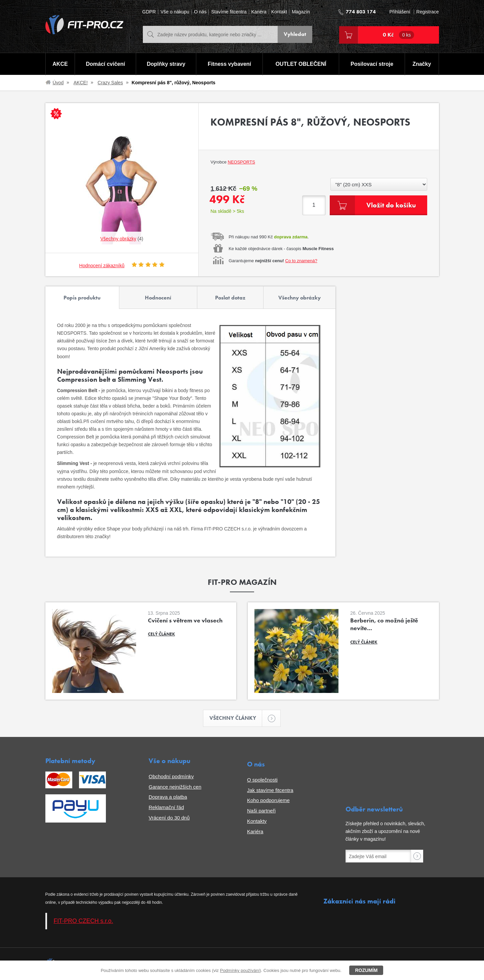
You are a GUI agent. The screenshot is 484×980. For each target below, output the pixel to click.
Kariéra (259, 12)
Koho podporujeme (268, 800)
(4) (122, 239)
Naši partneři (261, 811)
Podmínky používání (240, 970)
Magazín (301, 12)
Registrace (428, 12)
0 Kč (399, 35)
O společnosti (262, 780)
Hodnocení (158, 298)
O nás (200, 12)
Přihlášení (400, 12)
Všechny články (236, 718)
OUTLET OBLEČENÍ (301, 64)
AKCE (60, 64)
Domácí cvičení (105, 64)
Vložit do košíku (391, 205)
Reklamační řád (166, 807)
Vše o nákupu (175, 12)
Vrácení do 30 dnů (169, 818)
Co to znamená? (301, 261)
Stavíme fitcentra (229, 12)
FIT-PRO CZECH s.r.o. (84, 921)
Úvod (58, 83)
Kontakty (257, 821)
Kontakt (279, 12)
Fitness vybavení (229, 64)
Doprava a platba (168, 797)
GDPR (149, 12)
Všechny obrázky (299, 298)
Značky (422, 64)
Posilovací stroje (372, 64)
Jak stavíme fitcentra (270, 790)
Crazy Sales (110, 83)
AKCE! (81, 83)
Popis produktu (82, 298)
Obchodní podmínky (171, 776)
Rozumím (366, 970)
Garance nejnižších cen (175, 787)
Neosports (241, 162)
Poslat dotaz (230, 298)
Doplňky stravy (166, 64)
